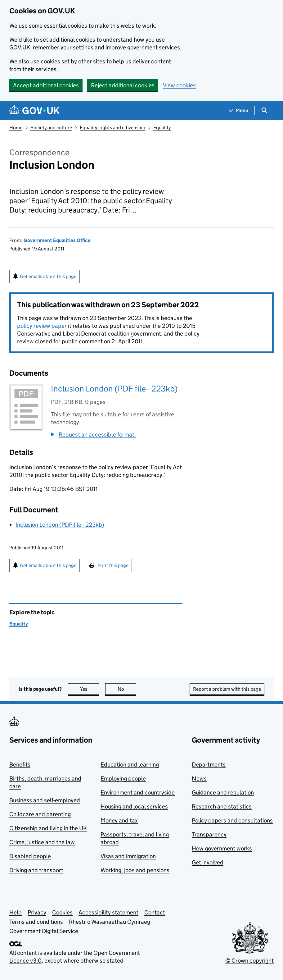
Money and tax (119, 820)
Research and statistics (222, 806)
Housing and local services (134, 806)
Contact (155, 912)
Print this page (113, 565)
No (127, 689)
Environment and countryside (138, 792)
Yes (90, 689)
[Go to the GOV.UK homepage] (34, 110)
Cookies (62, 912)
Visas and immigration (128, 856)
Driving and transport (36, 870)
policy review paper (42, 326)
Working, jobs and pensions (135, 870)
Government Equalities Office (57, 240)
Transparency (209, 834)
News (199, 779)
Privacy (37, 912)
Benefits (20, 765)
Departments (209, 765)
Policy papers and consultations (232, 820)
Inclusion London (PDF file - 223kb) (114, 389)
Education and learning (130, 765)
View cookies (179, 85)
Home (16, 128)
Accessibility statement (108, 912)
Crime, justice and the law (42, 842)
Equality (162, 128)
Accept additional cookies (46, 85)
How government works (222, 848)
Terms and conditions (36, 922)
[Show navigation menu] (239, 110)
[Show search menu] (264, 110)
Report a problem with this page (227, 689)
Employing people (123, 779)
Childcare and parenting (40, 814)
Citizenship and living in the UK (48, 828)
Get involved (208, 862)
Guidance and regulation (223, 792)
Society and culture (51, 128)
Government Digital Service (44, 931)
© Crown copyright (249, 961)
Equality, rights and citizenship (112, 128)
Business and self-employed (45, 800)
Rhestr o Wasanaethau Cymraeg (110, 922)
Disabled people (30, 856)
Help (16, 912)
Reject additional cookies (123, 85)
